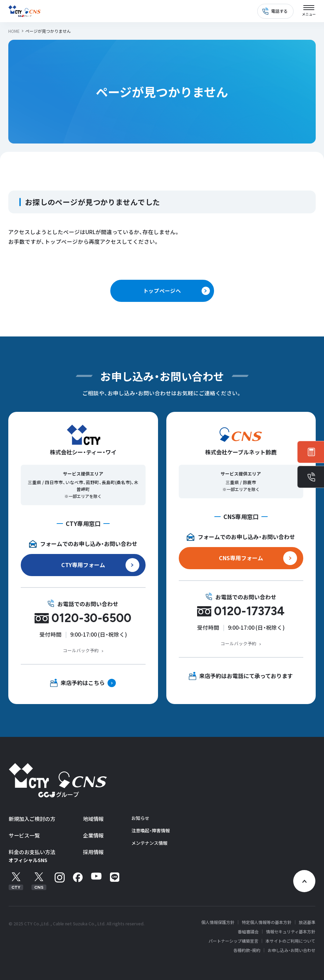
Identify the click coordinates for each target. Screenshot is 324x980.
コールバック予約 (81, 650)
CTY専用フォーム (83, 565)
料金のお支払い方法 (32, 852)
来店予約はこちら (83, 683)
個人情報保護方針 (218, 922)
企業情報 (93, 835)
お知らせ (140, 818)
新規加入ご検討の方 (32, 819)
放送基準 (307, 922)
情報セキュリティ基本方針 (291, 932)
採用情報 (93, 852)
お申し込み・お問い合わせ (291, 950)
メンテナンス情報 (149, 843)
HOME (14, 31)
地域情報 (93, 819)
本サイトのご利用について (290, 941)
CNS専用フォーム (241, 558)
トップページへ (162, 291)
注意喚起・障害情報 (151, 830)
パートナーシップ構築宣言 (233, 941)
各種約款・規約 (247, 950)
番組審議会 (248, 932)
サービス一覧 (24, 835)
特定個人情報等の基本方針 (267, 922)
